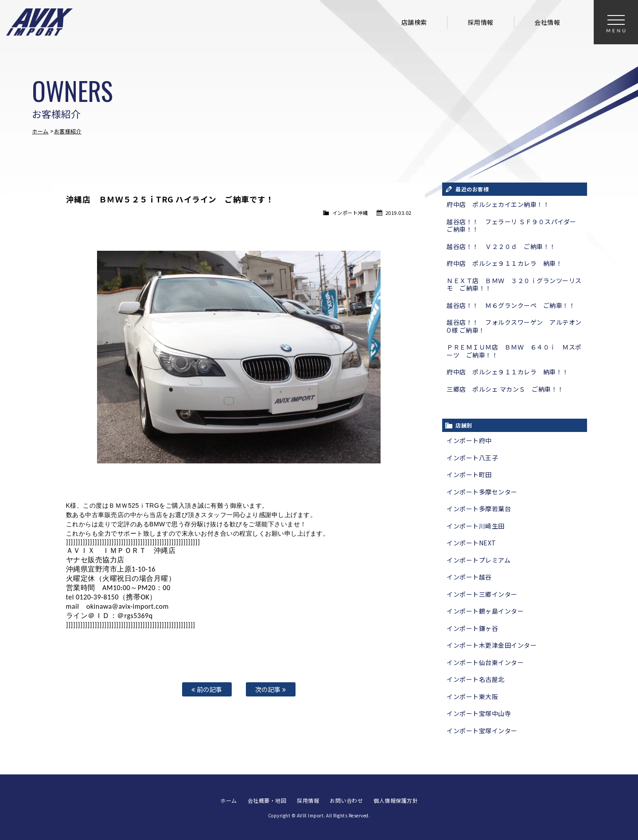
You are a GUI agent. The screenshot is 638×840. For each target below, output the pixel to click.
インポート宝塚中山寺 (479, 713)
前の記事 (207, 689)
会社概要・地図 (267, 800)
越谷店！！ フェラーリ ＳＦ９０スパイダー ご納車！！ (515, 226)
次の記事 (271, 689)
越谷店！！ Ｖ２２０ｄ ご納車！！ (501, 246)
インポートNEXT (471, 543)
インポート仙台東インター (485, 662)
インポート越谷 (469, 577)
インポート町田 (469, 474)
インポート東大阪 (472, 696)
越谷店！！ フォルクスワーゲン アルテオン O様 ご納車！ (517, 326)
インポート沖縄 (350, 213)
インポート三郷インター (482, 594)
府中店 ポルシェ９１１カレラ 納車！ (504, 263)
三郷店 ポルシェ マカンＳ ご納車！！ (505, 389)
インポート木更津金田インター (492, 645)
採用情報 (481, 22)
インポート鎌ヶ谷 (472, 628)
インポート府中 (469, 440)
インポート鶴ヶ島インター (485, 611)
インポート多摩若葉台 (479, 509)
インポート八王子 (472, 458)
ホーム (40, 131)
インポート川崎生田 (476, 526)
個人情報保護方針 (396, 800)
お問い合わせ (346, 800)
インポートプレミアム (478, 560)
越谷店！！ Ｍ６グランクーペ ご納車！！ (511, 305)
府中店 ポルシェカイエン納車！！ (498, 204)
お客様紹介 (68, 131)
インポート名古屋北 (476, 679)
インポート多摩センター (482, 492)
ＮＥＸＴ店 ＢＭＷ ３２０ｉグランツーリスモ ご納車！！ (514, 284)
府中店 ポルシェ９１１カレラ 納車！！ (508, 372)
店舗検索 (414, 22)
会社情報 (547, 22)
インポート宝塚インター (482, 731)
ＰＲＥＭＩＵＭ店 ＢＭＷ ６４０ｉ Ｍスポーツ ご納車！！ (514, 351)
